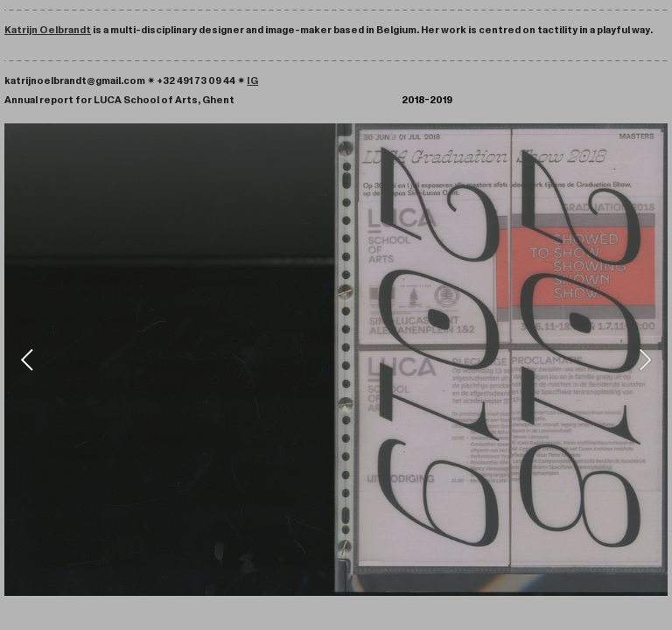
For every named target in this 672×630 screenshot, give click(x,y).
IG (252, 80)
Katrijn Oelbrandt (48, 30)
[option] (336, 360)
